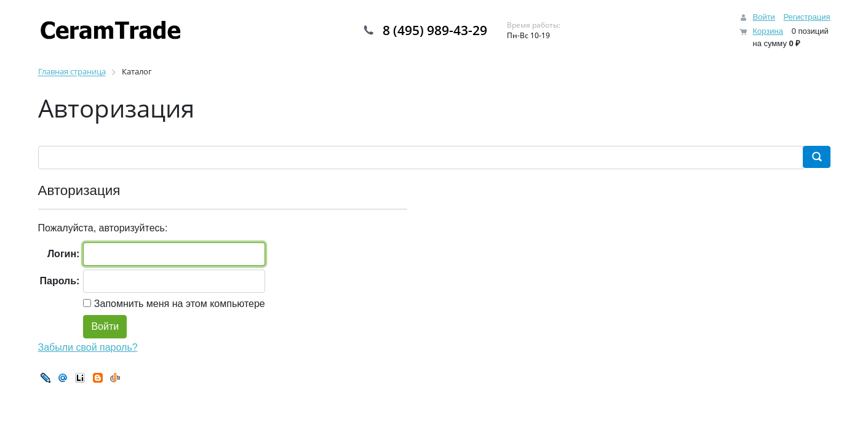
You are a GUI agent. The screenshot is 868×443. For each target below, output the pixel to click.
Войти (763, 17)
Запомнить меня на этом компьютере (178, 304)
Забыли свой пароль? (88, 347)
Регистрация (807, 17)
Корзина (768, 31)
